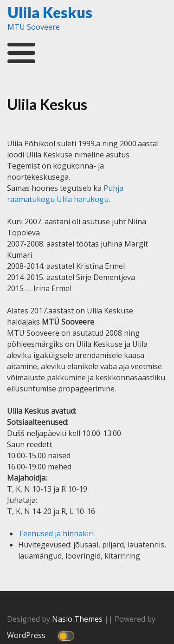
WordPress (27, 635)
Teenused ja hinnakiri (56, 533)
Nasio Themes (78, 619)
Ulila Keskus (50, 12)
